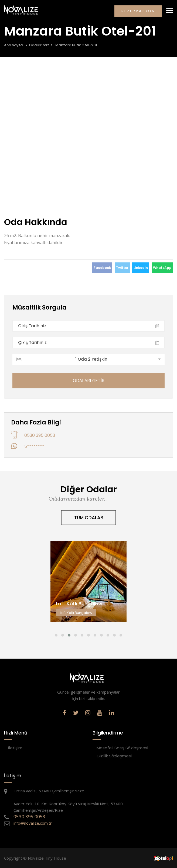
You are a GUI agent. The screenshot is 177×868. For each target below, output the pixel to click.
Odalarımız (39, 45)
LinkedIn (141, 268)
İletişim (15, 748)
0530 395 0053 (40, 435)
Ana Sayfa (13, 45)
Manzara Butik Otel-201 (76, 45)
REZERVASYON (138, 11)
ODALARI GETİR (89, 381)
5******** (34, 446)
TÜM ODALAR (89, 518)
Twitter (122, 268)
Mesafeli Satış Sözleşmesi (122, 748)
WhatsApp (162, 268)
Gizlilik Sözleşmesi (114, 756)
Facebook (102, 268)
